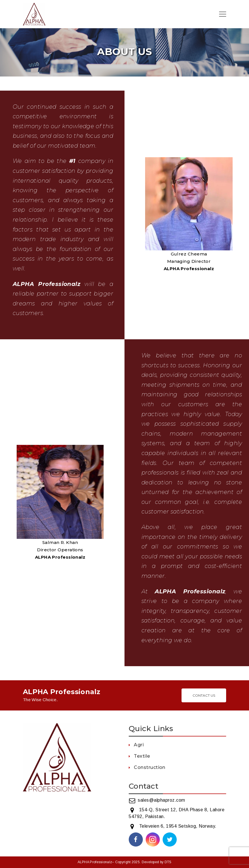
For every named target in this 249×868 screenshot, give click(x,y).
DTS (168, 862)
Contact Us (204, 695)
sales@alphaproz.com (161, 800)
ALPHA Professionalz (95, 862)
